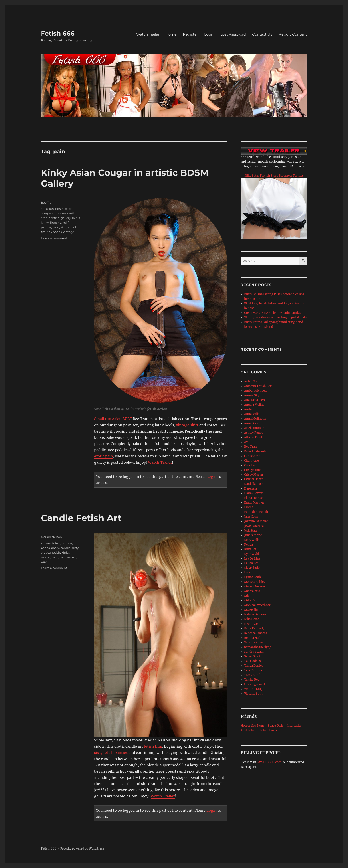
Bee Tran (47, 202)
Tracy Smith (253, 675)
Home (171, 34)
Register (190, 34)
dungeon (59, 213)
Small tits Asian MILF (113, 419)
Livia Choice (253, 568)
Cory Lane (251, 465)
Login (209, 34)
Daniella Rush (254, 484)
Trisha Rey (252, 680)
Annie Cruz (252, 423)
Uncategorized (254, 684)
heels (76, 218)
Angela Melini (254, 405)
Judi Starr (251, 531)
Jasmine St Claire (256, 521)
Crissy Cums (253, 470)
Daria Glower (253, 493)
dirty (75, 548)
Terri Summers (255, 670)
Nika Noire (252, 619)
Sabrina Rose (253, 642)
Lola (247, 572)
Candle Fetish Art (81, 518)
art (43, 209)
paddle (46, 227)
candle (66, 548)
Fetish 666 (58, 33)
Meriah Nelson (51, 537)
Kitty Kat (250, 549)
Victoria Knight (255, 689)
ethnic (45, 218)
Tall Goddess (253, 661)
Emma (249, 507)
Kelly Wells (252, 540)
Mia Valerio (252, 591)
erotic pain (104, 456)
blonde (67, 543)
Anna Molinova (255, 419)
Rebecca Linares (256, 633)
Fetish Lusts (268, 730)
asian (50, 209)
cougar (46, 213)
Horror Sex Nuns (253, 726)
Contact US (262, 34)
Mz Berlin (251, 610)
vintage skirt (187, 425)
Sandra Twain (254, 652)
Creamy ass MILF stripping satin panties (273, 313)
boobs (45, 548)
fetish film (153, 746)
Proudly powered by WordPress (82, 849)
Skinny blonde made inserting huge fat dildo (275, 317)
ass (48, 543)
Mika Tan (251, 600)
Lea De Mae (252, 559)
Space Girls (276, 726)
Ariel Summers (255, 428)
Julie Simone (253, 535)
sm (74, 557)
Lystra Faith (253, 577)
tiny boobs (54, 232)
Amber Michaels (256, 391)
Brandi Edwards (255, 451)
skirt (64, 227)
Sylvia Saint (252, 656)
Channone (251, 461)
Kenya (248, 545)
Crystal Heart (253, 479)
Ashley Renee (254, 433)
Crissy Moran (254, 475)
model (46, 557)
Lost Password (233, 34)
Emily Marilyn (254, 503)
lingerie (56, 223)
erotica (46, 552)
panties (65, 557)
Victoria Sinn (253, 694)
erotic (71, 213)
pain (56, 227)
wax (44, 562)
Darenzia (250, 489)
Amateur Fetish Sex (258, 386)
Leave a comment (54, 238)
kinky (45, 223)
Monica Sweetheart (258, 605)
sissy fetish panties (111, 753)
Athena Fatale (254, 437)
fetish (55, 218)
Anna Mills (252, 414)
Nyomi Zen (252, 624)
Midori (249, 596)
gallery (66, 218)
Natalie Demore (255, 614)
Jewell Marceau (255, 526)
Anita (248, 409)
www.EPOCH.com (269, 762)
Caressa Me (252, 456)
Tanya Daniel (253, 666)
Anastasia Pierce (256, 400)
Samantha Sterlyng (258, 647)
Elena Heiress (254, 498)
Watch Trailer (148, 34)
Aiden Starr (252, 381)
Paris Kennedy (254, 628)
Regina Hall (252, 638)
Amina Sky (252, 395)
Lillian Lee (251, 563)
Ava (247, 442)
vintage (69, 232)
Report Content (293, 34)
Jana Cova (251, 517)
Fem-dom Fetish (256, 512)
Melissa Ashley (255, 582)
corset (69, 209)
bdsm (59, 209)
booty (55, 548)
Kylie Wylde (252, 554)
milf (66, 223)
